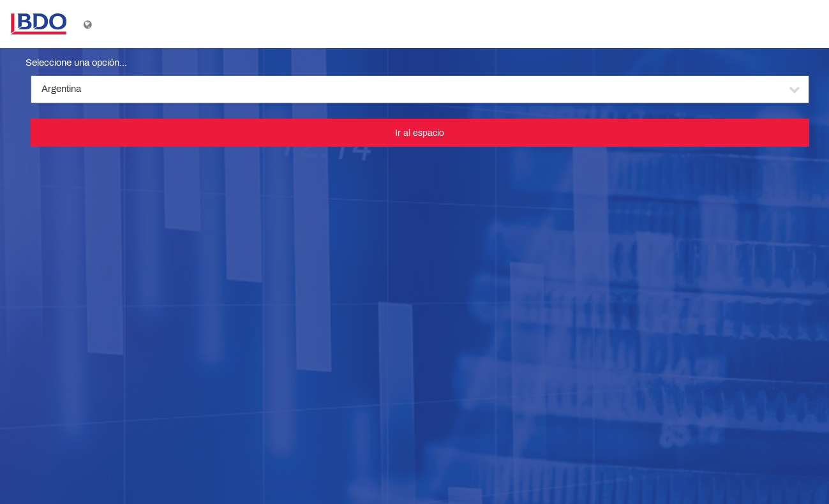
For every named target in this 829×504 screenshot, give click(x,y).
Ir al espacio (420, 133)
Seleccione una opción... (76, 63)
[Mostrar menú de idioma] (89, 24)
